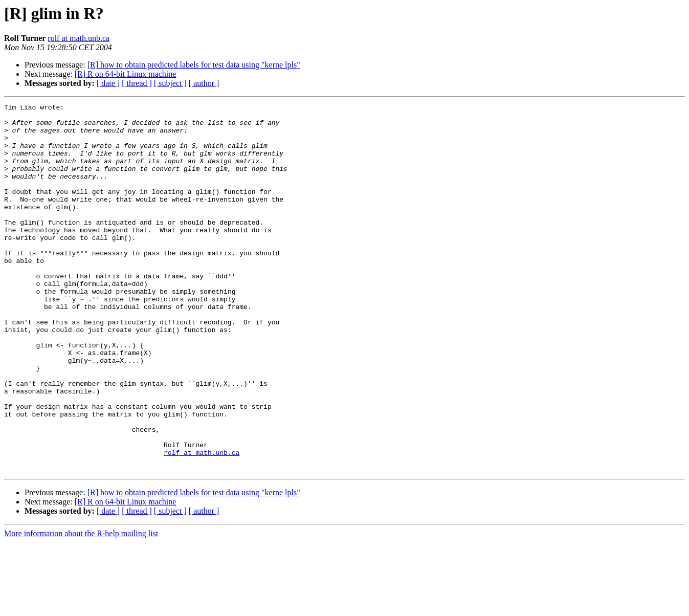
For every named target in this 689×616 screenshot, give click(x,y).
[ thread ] (137, 83)
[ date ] (108, 83)
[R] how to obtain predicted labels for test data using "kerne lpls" (194, 65)
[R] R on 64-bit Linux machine (126, 74)
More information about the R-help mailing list (81, 607)
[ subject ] (170, 83)
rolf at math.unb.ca (79, 38)
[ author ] (204, 83)
